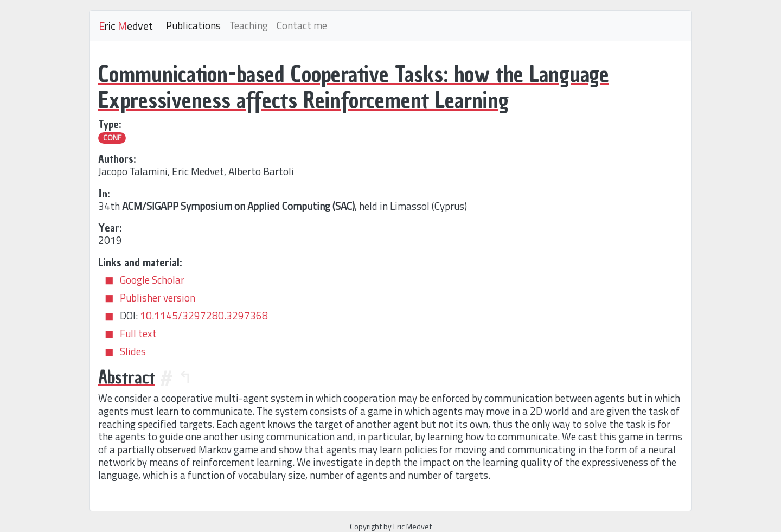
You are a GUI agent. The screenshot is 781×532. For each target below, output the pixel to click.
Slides (133, 351)
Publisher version (158, 298)
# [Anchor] (167, 377)
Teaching (249, 25)
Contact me (302, 25)
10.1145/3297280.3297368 (204, 316)
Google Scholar (152, 280)
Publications (193, 25)
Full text (138, 334)
